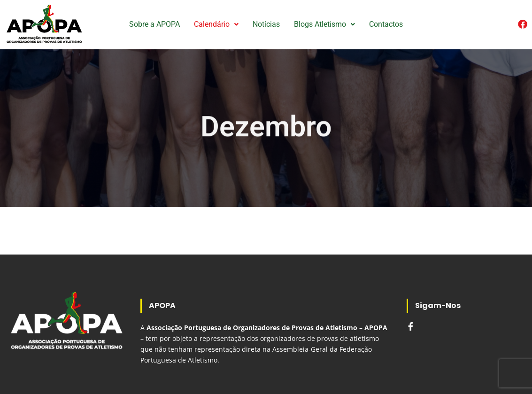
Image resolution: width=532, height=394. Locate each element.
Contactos (386, 24)
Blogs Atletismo (324, 24)
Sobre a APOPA (154, 24)
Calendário (216, 24)
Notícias (266, 24)
